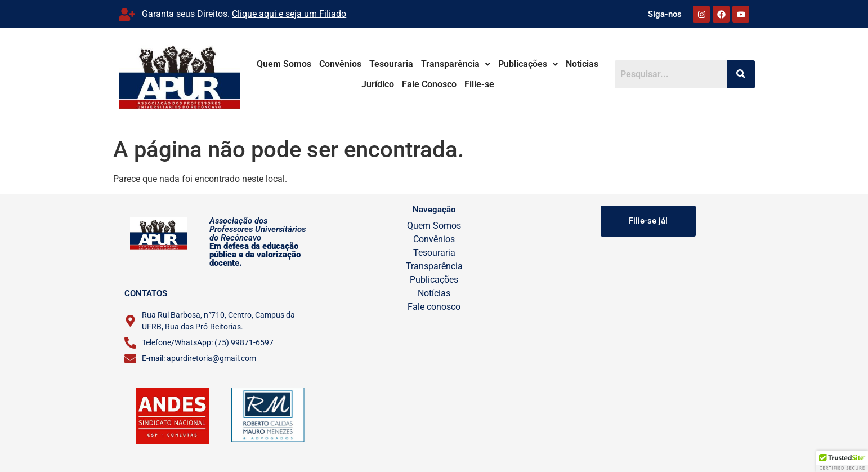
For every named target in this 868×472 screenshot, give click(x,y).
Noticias (593, 64)
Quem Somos (295, 64)
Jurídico (389, 84)
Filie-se (491, 84)
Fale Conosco (440, 84)
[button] (467, 64)
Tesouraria (402, 64)
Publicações (539, 64)
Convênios (352, 64)
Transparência (467, 64)
